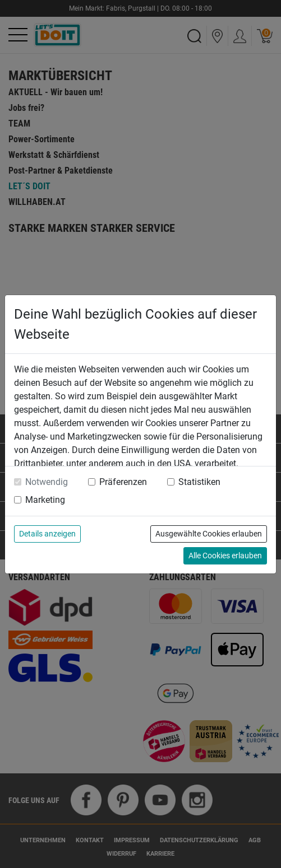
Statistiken (199, 482)
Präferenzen (123, 482)
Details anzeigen (47, 534)
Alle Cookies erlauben (225, 556)
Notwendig (47, 482)
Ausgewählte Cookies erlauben (209, 534)
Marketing (45, 500)
